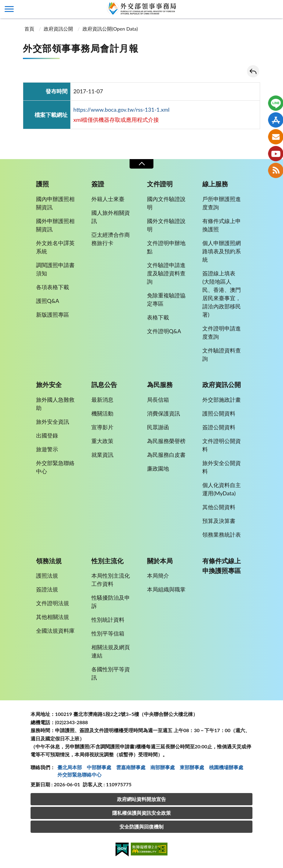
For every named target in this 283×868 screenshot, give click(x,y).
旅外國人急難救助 (55, 404)
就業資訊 (102, 455)
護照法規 (47, 576)
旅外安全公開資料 (222, 467)
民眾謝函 (158, 427)
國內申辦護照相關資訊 (55, 203)
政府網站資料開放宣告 (141, 799)
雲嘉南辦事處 (131, 767)
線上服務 (215, 184)
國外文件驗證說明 (166, 225)
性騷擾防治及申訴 (111, 602)
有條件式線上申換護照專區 (222, 566)
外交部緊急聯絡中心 (55, 467)
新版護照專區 (53, 315)
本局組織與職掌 (166, 589)
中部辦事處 (99, 767)
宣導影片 (102, 427)
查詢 (274, 9)
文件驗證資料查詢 (222, 354)
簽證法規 (47, 589)
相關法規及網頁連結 (111, 651)
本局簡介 (158, 576)
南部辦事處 (163, 767)
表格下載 (158, 317)
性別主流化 (107, 561)
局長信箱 (158, 400)
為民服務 (160, 385)
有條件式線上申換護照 (222, 225)
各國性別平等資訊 (111, 673)
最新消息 (102, 400)
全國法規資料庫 (55, 631)
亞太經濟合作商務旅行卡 (111, 239)
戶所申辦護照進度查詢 (222, 203)
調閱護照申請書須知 (55, 269)
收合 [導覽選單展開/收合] (141, 164)
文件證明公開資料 (222, 445)
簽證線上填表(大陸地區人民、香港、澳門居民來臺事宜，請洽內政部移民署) (222, 294)
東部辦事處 (192, 767)
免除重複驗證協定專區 (166, 299)
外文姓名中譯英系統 (55, 247)
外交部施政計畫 (222, 400)
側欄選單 (9, 9)
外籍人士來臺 (108, 199)
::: (3, 5)
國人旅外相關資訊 (111, 217)
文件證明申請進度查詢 (222, 332)
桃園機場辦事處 (226, 767)
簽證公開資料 (219, 427)
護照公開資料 (219, 413)
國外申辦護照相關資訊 (55, 225)
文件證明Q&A (164, 331)
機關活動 (102, 413)
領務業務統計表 (222, 535)
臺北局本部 (70, 767)
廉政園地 (158, 468)
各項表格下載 (53, 287)
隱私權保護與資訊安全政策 (141, 813)
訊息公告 (104, 385)
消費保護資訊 (164, 413)
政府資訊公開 (58, 29)
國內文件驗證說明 (166, 203)
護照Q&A (48, 301)
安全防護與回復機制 (141, 827)
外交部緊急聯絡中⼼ (79, 775)
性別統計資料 (108, 620)
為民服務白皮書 (166, 455)
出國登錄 (47, 435)
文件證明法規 (53, 603)
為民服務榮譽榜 (166, 441)
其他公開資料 (219, 507)
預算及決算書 (219, 521)
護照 (42, 184)
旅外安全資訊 (53, 422)
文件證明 (160, 184)
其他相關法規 (53, 617)
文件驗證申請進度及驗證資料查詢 (166, 273)
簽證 (98, 184)
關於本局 (160, 561)
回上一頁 (253, 71)
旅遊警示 (47, 449)
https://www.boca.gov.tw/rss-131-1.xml (121, 110)
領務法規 (49, 561)
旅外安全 (49, 385)
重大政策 (102, 441)
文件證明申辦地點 (166, 247)
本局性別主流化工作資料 (111, 580)
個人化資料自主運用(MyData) (222, 489)
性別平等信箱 (108, 633)
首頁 (29, 29)
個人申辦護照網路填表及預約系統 (222, 251)
